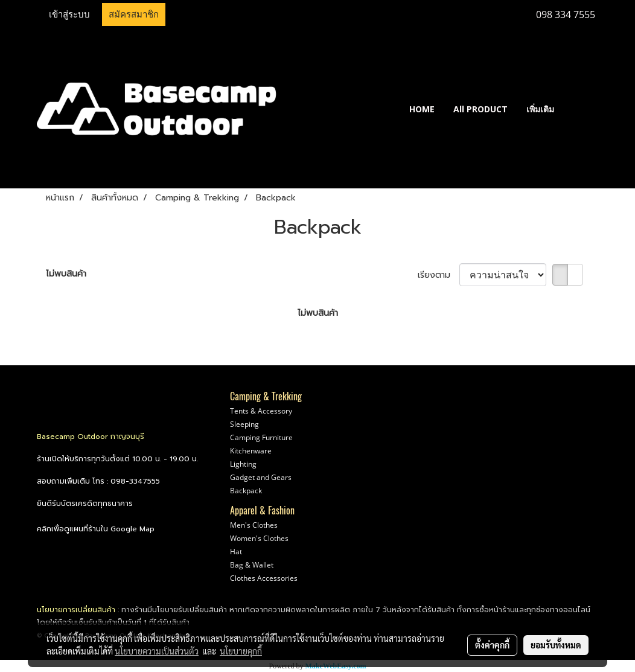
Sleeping (244, 424)
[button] (581, 109)
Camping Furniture (261, 437)
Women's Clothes (259, 538)
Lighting (243, 464)
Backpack (246, 491)
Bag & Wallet (252, 565)
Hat (236, 552)
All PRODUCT (480, 109)
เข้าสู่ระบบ (69, 14)
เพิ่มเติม (540, 109)
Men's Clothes (254, 525)
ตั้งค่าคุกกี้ (492, 645)
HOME (422, 109)
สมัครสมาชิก (134, 14)
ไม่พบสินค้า (66, 274)
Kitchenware (251, 451)
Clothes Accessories (264, 578)
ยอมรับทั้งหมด (556, 645)
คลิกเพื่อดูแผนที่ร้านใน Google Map (96, 529)
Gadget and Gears (261, 477)
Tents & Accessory (261, 411)
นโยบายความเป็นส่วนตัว (157, 651)
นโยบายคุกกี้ (241, 651)
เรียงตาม (439, 275)
